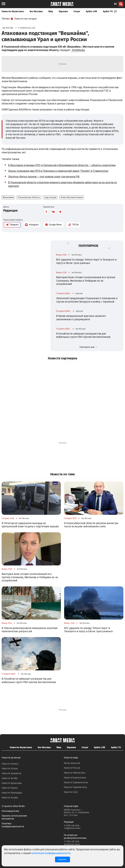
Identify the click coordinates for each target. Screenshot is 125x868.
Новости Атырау (10, 798)
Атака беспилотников (72, 197)
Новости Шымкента (11, 773)
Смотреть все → (89, 347)
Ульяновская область (29, 197)
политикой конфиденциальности (51, 853)
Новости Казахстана (13, 11)
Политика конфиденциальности (13, 825)
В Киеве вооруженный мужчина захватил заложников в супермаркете (81, 318)
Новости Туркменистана (76, 782)
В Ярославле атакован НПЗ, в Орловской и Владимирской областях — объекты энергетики (62, 165)
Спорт (77, 11)
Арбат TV (110, 11)
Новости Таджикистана (75, 787)
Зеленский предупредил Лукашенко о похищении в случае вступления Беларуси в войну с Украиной (87, 300)
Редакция (10, 210)
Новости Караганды (12, 783)
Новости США (71, 792)
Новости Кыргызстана (75, 778)
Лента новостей (72, 763)
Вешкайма (8, 197)
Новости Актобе (10, 778)
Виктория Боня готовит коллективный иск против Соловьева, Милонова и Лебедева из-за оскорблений (86, 281)
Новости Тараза (10, 788)
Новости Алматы (10, 764)
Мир (51, 11)
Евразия (63, 11)
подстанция (50, 197)
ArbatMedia (78, 50)
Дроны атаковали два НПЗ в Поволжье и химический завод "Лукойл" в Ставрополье (58, 171)
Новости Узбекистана (75, 773)
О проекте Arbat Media (13, 806)
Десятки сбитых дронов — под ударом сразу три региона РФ (44, 177)
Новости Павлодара (12, 793)
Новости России (72, 768)
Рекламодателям (10, 811)
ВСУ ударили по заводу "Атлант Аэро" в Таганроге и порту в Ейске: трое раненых (86, 261)
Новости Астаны (10, 769)
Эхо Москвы (36, 11)
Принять (62, 859)
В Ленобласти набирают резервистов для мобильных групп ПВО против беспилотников (83, 335)
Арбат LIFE (91, 11)
